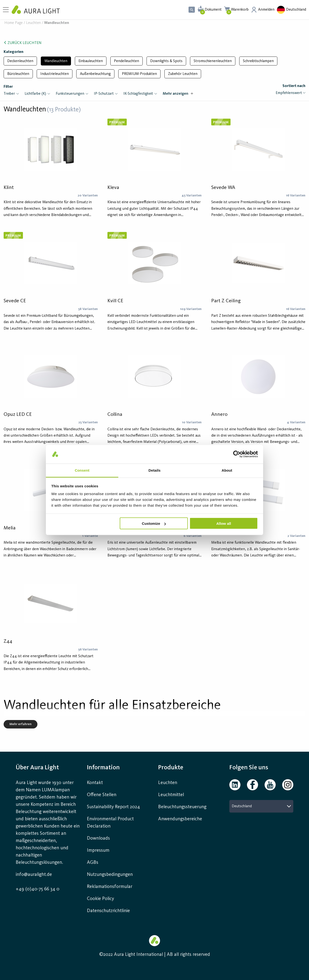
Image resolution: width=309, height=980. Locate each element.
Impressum (98, 850)
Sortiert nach (294, 86)
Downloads (98, 838)
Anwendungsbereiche (180, 819)
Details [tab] (154, 470)
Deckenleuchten (20, 61)
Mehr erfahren (21, 724)
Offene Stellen (102, 795)
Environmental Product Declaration (110, 823)
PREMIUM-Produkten (139, 74)
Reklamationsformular (110, 887)
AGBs (93, 863)
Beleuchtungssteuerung (182, 807)
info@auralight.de (34, 875)
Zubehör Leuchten (183, 74)
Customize (154, 523)
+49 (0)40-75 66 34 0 (38, 889)
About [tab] (227, 470)
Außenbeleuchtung (95, 74)
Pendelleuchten (126, 61)
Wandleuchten (56, 61)
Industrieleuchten (55, 74)
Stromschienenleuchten (213, 61)
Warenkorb (240, 10)
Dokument (213, 10)
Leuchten (33, 23)
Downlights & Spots (166, 61)
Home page (14, 23)
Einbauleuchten (91, 61)
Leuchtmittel (171, 795)
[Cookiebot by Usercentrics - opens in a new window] (237, 454)
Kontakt (95, 783)
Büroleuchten (18, 74)
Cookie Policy (100, 899)
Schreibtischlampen (258, 61)
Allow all (224, 523)
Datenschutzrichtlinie (108, 911)
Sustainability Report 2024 (113, 807)
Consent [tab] (82, 470)
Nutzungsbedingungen (110, 875)
